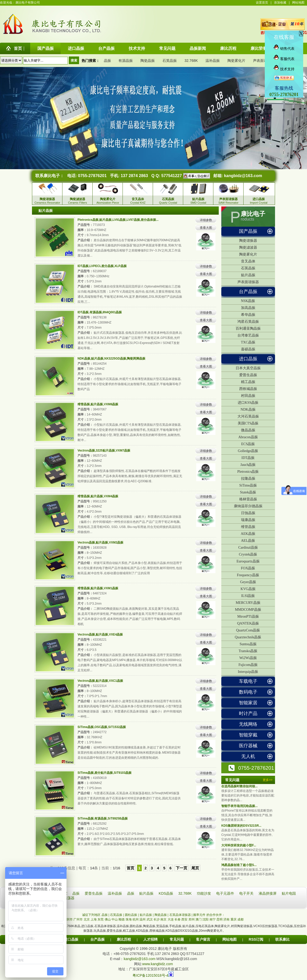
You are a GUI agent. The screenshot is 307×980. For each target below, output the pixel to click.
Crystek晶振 (248, 554)
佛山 (108, 919)
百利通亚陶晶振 (248, 328)
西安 (184, 919)
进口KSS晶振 (248, 403)
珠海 (129, 919)
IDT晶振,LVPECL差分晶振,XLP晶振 (102, 266)
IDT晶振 (248, 458)
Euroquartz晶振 (248, 561)
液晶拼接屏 (268, 893)
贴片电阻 (289, 893)
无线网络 (248, 724)
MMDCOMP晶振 (248, 610)
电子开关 (247, 893)
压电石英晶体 (205, 926)
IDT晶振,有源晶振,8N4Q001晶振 (100, 312)
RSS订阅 (256, 939)
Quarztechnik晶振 (248, 637)
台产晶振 (248, 292)
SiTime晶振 (248, 485)
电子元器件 (226, 893)
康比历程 (124, 939)
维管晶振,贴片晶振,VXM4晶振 (98, 496)
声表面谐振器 (264, 61)
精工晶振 (248, 382)
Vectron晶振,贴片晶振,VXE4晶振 (100, 635)
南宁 (213, 919)
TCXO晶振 (285, 926)
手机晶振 (175, 926)
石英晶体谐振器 (105, 926)
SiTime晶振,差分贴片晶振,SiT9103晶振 (105, 773)
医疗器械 (248, 746)
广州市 (78, 919)
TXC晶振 (248, 342)
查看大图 (206, 228)
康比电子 (253, 214)
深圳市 (68, 919)
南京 (163, 919)
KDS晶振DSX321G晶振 (182, 931)
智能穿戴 (248, 735)
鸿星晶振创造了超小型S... (239, 865)
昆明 (220, 919)
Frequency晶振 (248, 575)
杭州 (136, 919)
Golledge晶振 (248, 451)
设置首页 (262, 3)
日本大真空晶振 (248, 368)
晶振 (107, 61)
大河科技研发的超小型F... (239, 845)
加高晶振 (248, 308)
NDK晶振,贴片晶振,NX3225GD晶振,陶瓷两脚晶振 (111, 359)
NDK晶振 (248, 410)
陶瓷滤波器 (248, 247)
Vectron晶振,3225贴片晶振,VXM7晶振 (104, 451)
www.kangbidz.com (158, 964)
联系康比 (282, 939)
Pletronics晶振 (248, 472)
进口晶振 (248, 359)
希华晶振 (248, 315)
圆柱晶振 (136, 926)
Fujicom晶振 (248, 665)
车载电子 (248, 681)
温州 (142, 919)
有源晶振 (126, 61)
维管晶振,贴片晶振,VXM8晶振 (98, 404)
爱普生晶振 (248, 375)
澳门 (199, 919)
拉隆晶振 (248, 479)
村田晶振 (248, 396)
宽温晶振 (162, 926)
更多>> (268, 780)
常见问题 (177, 939)
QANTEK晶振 (248, 623)
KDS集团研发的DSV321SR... (241, 826)
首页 (130, 868)
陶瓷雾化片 (236, 61)
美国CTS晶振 (248, 423)
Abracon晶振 (248, 437)
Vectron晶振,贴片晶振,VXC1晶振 (100, 681)
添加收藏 (280, 3)
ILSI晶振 (248, 596)
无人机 (248, 756)
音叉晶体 (248, 261)
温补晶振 (213, 61)
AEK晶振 (248, 534)
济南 (226, 919)
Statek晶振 (248, 492)
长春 (178, 919)
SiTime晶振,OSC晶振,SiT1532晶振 (102, 727)
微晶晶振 (248, 430)
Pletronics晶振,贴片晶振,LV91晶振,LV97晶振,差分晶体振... (118, 220)
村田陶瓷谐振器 (242, 926)
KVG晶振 (248, 589)
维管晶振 (248, 527)
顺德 (122, 919)
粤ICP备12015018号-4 (150, 975)
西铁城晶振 (248, 389)
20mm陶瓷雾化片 (211, 931)
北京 (87, 919)
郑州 (192, 919)
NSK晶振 (248, 301)
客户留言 (203, 939)
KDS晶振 (166, 893)
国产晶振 (248, 231)
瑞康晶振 (248, 520)
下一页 (182, 868)
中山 (115, 919)
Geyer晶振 (248, 582)
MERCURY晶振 (248, 603)
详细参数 (206, 220)
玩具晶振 (100, 931)
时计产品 (248, 713)
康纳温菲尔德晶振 (248, 506)
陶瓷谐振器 (248, 241)
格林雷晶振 (248, 499)
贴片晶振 (248, 275)
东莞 (101, 919)
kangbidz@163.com (243, 176)
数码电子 (248, 692)
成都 (240, 919)
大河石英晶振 (248, 416)
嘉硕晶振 (248, 349)
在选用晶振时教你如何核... (239, 786)
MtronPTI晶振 (248, 616)
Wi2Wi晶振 (248, 658)
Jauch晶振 (248, 465)
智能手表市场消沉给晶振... (239, 806)
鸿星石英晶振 (248, 322)
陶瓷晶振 (148, 61)
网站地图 (298, 3)
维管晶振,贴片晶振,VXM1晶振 (98, 588)
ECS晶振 (248, 444)
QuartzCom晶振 (248, 630)
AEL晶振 (248, 541)
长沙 (157, 919)
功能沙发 (204, 893)
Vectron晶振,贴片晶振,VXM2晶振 (100, 543)
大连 (171, 919)
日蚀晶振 (248, 513)
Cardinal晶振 (248, 547)
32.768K (191, 61)
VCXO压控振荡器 (265, 926)
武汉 (150, 919)
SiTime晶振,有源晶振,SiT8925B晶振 (103, 818)
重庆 (234, 919)
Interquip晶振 (248, 672)
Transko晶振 (248, 651)
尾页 (195, 868)
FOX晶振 (248, 568)
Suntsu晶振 (248, 644)
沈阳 (205, 919)
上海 (94, 919)
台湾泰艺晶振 (248, 335)
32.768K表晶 (72, 926)
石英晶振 (170, 61)
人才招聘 (150, 939)
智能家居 (248, 703)
